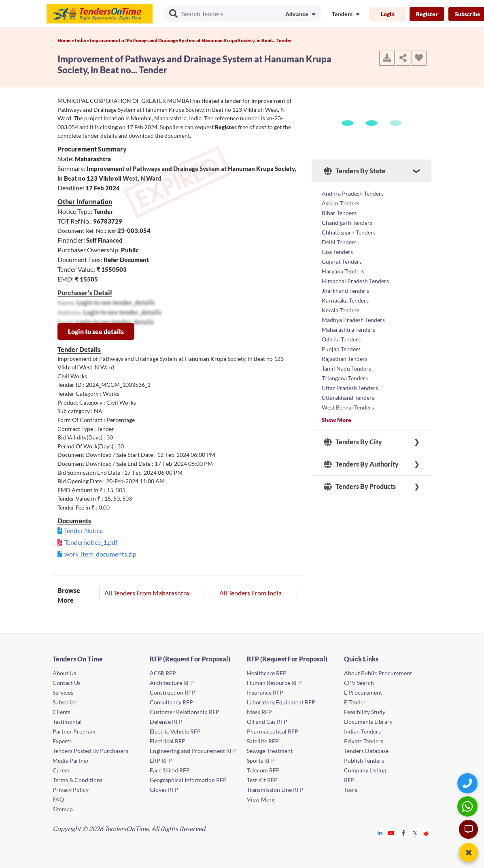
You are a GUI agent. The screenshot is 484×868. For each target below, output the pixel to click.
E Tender (355, 702)
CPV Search (359, 683)
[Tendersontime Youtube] (392, 833)
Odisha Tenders (341, 339)
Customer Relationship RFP (185, 712)
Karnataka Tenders (345, 300)
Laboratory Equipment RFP (281, 702)
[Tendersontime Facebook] (403, 833)
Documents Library (368, 722)
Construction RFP (172, 692)
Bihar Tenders (339, 213)
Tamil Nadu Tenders (346, 368)
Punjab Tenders (341, 349)
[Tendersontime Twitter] (415, 833)
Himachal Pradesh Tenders (355, 281)
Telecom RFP (263, 770)
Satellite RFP (263, 741)
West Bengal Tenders (348, 407)
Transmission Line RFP (275, 790)
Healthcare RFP (267, 673)
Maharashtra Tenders (348, 329)
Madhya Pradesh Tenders (353, 320)
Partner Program (74, 731)
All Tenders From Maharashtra (147, 593)
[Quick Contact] (468, 783)
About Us (64, 673)
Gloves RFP (164, 790)
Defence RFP (166, 722)
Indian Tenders (362, 731)
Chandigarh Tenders (347, 223)
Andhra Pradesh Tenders (353, 193)
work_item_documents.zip (100, 554)
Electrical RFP (168, 741)
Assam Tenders (341, 203)
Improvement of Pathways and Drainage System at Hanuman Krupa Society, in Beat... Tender (191, 40)
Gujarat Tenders (342, 261)
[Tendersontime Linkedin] (380, 833)
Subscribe (65, 702)
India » (82, 40)
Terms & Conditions (77, 780)
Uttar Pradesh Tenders (350, 388)
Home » (66, 40)
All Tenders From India (250, 593)
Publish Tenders (364, 760)
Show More (336, 420)
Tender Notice (83, 530)
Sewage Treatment (270, 751)
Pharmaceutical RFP (273, 731)
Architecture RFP (172, 683)
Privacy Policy (71, 790)
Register (427, 14)
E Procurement (363, 692)
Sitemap (63, 809)
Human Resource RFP (274, 683)
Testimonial (67, 722)
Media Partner (71, 760)
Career (61, 770)
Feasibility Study (365, 712)
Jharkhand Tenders (345, 291)
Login (388, 14)
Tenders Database (366, 751)
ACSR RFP (163, 673)
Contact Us (67, 683)
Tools (351, 790)
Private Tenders (364, 741)
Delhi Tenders (339, 242)
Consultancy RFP (171, 702)
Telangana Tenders (345, 378)
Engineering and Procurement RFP (193, 751)
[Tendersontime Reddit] (426, 833)
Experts (62, 741)
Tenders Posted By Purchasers (90, 751)
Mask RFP (259, 712)
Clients (62, 712)
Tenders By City (353, 442)
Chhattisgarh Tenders (349, 232)
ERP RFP (161, 760)
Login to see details (96, 332)
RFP (349, 780)
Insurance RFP (265, 692)
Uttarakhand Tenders (348, 398)
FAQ (58, 799)
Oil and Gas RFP (267, 722)
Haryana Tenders (343, 271)
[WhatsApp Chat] (468, 806)
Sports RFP (261, 760)
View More (261, 799)
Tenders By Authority (361, 464)
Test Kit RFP (262, 780)
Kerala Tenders (341, 310)
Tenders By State (355, 171)
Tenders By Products (360, 486)
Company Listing (365, 770)
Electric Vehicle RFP (175, 731)
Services (63, 692)
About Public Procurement (378, 673)
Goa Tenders (337, 252)
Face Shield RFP (170, 770)
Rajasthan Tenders (345, 359)
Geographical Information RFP (188, 780)
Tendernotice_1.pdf (91, 542)
